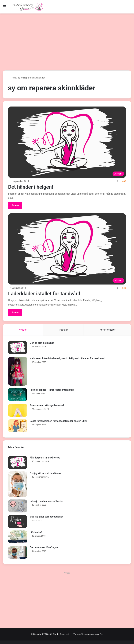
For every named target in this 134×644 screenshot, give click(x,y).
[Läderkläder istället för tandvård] (67, 249)
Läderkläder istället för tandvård (46, 294)
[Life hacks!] (18, 537)
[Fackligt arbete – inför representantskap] (18, 395)
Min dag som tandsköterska (45, 458)
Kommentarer (107, 330)
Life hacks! (36, 532)
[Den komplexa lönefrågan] (18, 552)
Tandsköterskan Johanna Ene (88, 634)
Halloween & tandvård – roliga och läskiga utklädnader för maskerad (67, 358)
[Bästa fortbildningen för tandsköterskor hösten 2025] (18, 426)
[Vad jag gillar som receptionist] (18, 521)
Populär (63, 330)
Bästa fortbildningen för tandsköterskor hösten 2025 (59, 421)
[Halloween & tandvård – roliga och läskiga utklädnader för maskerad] (18, 371)
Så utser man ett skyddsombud (47, 405)
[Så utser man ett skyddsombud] (18, 410)
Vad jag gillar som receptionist (46, 517)
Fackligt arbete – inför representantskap (52, 390)
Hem (12, 78)
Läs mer (15, 205)
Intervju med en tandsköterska (46, 501)
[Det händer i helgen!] (67, 142)
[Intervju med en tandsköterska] (18, 506)
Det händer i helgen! (32, 187)
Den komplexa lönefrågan (44, 548)
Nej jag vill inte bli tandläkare (46, 473)
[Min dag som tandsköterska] (18, 463)
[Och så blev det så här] (18, 348)
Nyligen (23, 330)
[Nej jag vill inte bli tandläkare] (18, 484)
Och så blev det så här (42, 343)
